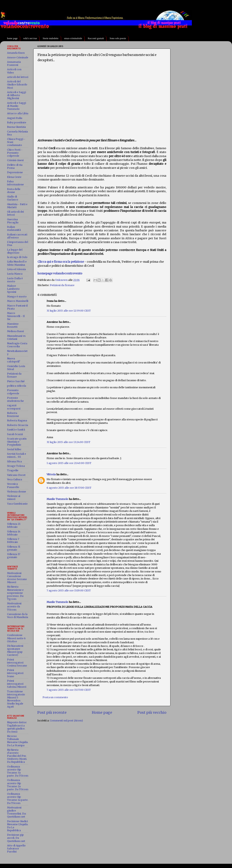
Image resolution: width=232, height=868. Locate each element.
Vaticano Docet (16, 475)
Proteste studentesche (15, 399)
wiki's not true (30, 38)
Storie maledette (50, 38)
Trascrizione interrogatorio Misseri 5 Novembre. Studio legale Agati (16, 699)
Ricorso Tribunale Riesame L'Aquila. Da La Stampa (18, 741)
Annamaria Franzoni (14, 63)
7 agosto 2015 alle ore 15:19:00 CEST (69, 590)
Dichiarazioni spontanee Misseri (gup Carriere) (15, 650)
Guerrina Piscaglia (13, 221)
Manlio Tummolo (57, 499)
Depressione (15, 172)
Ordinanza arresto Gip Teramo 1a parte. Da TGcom (18, 798)
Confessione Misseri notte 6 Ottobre (16, 638)
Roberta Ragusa (17, 420)
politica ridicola (17, 386)
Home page (102, 713)
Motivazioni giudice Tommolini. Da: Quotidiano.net (17, 812)
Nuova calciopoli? (14, 360)
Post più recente (52, 713)
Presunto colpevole (13, 392)
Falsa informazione (15, 183)
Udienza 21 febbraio (14, 525)
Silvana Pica (14, 461)
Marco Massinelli (18, 301)
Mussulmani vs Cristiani (16, 337)
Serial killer (14, 449)
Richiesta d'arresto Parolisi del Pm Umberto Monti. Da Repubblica (17, 756)
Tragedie (13, 470)
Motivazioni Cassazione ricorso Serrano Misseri (17, 578)
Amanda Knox (16, 53)
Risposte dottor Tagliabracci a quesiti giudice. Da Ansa (17, 727)
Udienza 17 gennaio (14, 556)
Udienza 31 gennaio (14, 548)
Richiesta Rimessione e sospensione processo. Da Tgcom (15, 593)
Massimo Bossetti (13, 325)
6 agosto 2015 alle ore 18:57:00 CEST (69, 488)
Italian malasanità (14, 228)
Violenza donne (17, 492)
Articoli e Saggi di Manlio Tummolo (17, 106)
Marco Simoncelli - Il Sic (16, 316)
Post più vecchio (152, 713)
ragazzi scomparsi (14, 407)
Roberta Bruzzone (13, 415)
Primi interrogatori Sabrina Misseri (17, 684)
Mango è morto (17, 297)
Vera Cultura (15, 479)
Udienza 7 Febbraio (13, 541)
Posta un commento (55, 697)
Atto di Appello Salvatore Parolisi (16, 849)
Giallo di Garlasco (13, 198)
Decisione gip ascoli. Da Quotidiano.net (16, 838)
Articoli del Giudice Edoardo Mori (17, 84)
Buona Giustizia (16, 127)
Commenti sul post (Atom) (66, 721)
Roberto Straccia (18, 425)
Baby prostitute (17, 122)
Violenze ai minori (14, 497)
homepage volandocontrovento (60, 273)
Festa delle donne (14, 191)
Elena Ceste (14, 177)
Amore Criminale (18, 57)
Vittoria (51, 474)
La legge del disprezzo (15, 251)
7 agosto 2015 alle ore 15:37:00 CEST (69, 690)
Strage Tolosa (16, 466)
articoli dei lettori (18, 77)
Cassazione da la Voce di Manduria (18, 616)
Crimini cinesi (15, 160)
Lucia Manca (15, 274)
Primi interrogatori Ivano (15, 673)
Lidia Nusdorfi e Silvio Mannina (17, 263)
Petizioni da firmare (62, 285)
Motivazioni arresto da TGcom (14, 606)
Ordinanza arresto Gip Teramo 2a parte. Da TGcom (18, 785)
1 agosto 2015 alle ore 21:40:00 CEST (69, 463)
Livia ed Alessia (16, 269)
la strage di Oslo (17, 257)
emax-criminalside (73, 38)
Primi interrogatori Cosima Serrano (17, 663)
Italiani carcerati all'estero (17, 236)
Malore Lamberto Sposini (13, 289)
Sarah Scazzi (15, 434)
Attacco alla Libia (18, 113)
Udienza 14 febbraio (14, 533)
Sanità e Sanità (16, 430)
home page (12, 38)
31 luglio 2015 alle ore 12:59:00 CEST (69, 311)
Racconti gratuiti (96, 38)
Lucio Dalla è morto (15, 280)
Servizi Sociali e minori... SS (17, 455)
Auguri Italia (15, 118)
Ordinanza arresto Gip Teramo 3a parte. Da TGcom (18, 771)
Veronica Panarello (13, 485)
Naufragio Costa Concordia (17, 345)
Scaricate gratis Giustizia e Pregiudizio (17, 442)
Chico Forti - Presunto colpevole (15, 153)
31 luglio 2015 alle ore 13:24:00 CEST (68, 442)
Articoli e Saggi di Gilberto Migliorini (17, 95)
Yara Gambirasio (17, 504)
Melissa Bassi (15, 331)
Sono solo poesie (118, 38)
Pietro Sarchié (16, 381)
